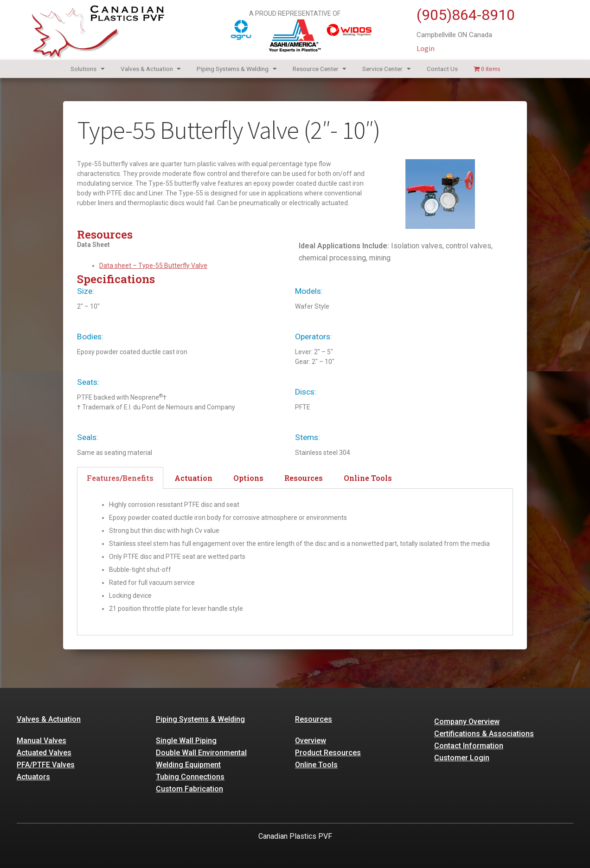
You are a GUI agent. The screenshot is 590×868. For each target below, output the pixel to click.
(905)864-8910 (466, 15)
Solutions (88, 69)
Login (426, 48)
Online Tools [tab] (368, 478)
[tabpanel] (295, 562)
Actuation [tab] (193, 478)
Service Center (387, 69)
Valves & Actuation (151, 69)
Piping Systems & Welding (237, 69)
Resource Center (320, 69)
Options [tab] (248, 478)
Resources (314, 719)
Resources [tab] (304, 478)
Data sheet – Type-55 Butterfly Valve (153, 266)
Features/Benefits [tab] (120, 478)
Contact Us (442, 69)
